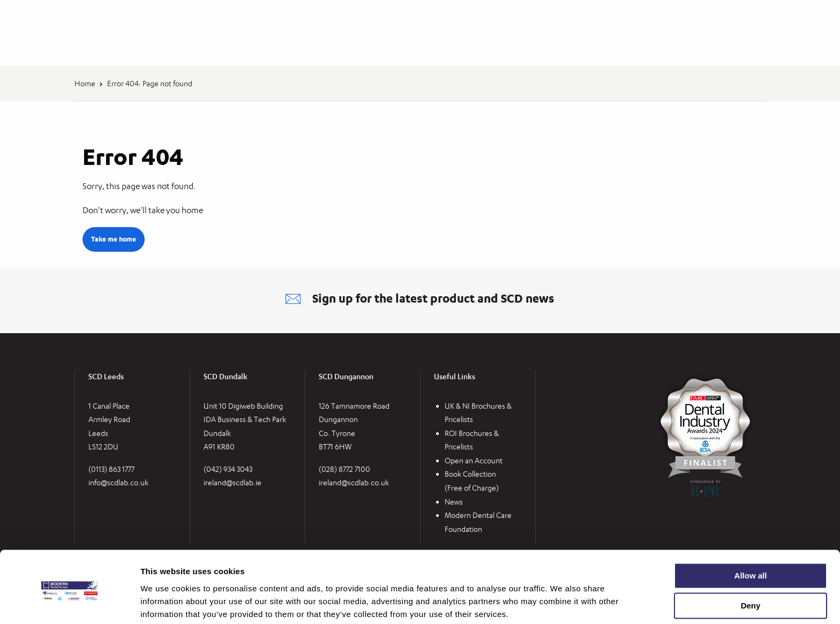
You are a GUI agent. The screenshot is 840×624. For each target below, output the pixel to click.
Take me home (114, 239)
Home (85, 83)
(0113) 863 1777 (111, 469)
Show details (165, 603)
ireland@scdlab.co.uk (354, 483)
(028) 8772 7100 (344, 469)
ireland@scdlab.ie (232, 483)
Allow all (751, 535)
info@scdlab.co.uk (118, 483)
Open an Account (474, 460)
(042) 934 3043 (228, 469)
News (454, 502)
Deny (751, 565)
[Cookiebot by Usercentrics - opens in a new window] (69, 603)
